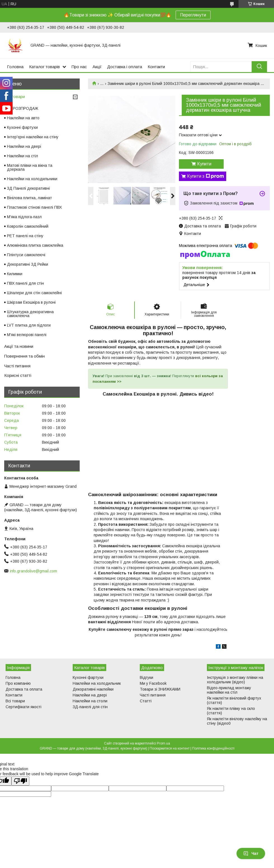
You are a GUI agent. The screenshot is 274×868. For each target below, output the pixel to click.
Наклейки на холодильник (97, 683)
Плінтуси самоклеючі (26, 255)
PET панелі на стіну (25, 236)
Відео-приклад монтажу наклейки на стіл (229, 690)
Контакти (156, 67)
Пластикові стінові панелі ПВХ (34, 207)
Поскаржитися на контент (170, 748)
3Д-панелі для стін (90, 707)
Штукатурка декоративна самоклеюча (30, 314)
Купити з (206, 176)
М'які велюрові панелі (27, 335)
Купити (204, 164)
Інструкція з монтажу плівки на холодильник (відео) (235, 680)
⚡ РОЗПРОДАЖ (23, 108)
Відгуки (147, 677)
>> (119, 381)
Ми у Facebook (153, 683)
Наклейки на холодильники (32, 179)
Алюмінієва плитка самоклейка (35, 245)
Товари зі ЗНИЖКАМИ (160, 689)
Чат (251, 853)
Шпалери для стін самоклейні (34, 293)
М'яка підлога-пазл (24, 217)
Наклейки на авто (23, 118)
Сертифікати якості (23, 707)
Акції (97, 67)
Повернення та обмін (24, 356)
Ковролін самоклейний (28, 226)
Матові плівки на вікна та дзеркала (30, 167)
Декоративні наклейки (93, 689)
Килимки (15, 274)
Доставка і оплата (125, 67)
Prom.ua (163, 743)
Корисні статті (18, 375)
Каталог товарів (44, 67)
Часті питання (17, 366)
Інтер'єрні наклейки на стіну (33, 137)
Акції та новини (19, 346)
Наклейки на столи (90, 701)
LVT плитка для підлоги (29, 325)
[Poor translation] (20, 781)
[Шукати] (259, 67)
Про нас (79, 67)
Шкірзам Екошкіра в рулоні (31, 302)
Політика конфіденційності (213, 748)
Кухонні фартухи (22, 127)
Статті (146, 701)
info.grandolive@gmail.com (33, 571)
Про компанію (18, 683)
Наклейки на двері (24, 146)
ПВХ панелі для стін (25, 283)
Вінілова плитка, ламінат (29, 198)
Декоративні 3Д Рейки (28, 264)
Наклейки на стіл (23, 156)
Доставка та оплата (24, 689)
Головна (15, 67)
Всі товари (15, 97)
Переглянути (193, 15)
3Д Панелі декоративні (28, 188)
